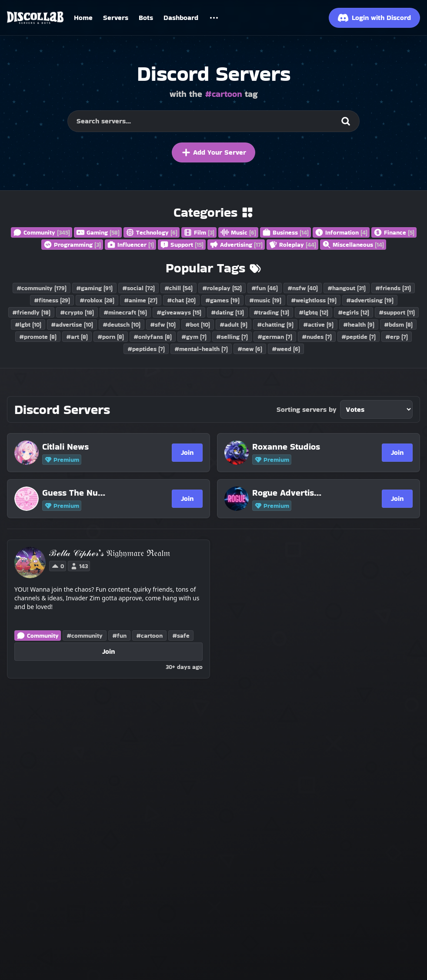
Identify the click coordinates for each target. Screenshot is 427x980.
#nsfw (303, 288)
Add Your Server (213, 152)
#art (77, 337)
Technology (152, 232)
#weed (286, 349)
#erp (397, 337)
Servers (116, 18)
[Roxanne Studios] (287, 447)
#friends (393, 288)
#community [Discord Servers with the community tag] (85, 636)
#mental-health (201, 349)
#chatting (275, 324)
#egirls (354, 312)
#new (250, 349)
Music (238, 232)
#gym (194, 337)
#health (359, 324)
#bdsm (398, 324)
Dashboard (181, 18)
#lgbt (28, 324)
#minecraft (125, 312)
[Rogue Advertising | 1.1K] (287, 493)
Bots (146, 18)
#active (318, 324)
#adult (234, 324)
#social (138, 288)
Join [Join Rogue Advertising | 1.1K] (397, 498)
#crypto (77, 312)
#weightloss (314, 300)
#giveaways (179, 312)
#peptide (359, 337)
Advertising (236, 245)
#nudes (317, 337)
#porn (111, 337)
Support (182, 245)
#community (42, 288)
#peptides (146, 349)
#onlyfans (153, 337)
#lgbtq (314, 312)
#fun (265, 288)
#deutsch (122, 324)
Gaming (98, 232)
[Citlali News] (77, 447)
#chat (181, 300)
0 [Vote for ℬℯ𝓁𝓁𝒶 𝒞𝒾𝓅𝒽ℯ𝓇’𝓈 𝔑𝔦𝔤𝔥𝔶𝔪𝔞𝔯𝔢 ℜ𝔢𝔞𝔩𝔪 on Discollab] (58, 566)
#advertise (72, 324)
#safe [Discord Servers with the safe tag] (181, 636)
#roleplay (222, 288)
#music (265, 300)
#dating (227, 312)
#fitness (52, 300)
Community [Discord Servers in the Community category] (38, 636)
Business (285, 232)
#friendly (31, 312)
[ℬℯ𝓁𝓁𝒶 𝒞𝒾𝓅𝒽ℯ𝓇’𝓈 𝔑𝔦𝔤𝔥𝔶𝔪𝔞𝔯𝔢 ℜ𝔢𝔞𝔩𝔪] (110, 553)
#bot (198, 324)
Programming (72, 245)
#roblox (97, 300)
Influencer (130, 245)
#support (397, 312)
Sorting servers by (307, 409)
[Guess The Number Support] (77, 493)
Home (83, 18)
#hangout (347, 288)
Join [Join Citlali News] (187, 452)
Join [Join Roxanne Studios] (397, 452)
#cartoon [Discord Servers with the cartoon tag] (149, 636)
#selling (232, 337)
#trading (271, 312)
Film (199, 232)
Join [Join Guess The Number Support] (187, 498)
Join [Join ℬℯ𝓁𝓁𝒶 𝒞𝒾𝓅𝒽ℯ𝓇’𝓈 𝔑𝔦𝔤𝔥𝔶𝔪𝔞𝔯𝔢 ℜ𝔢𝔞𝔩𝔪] (108, 651)
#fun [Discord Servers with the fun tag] (119, 636)
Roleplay (292, 245)
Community (42, 232)
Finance (394, 232)
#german (275, 337)
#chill (178, 288)
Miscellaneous (353, 245)
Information (341, 232)
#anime (141, 300)
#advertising (370, 300)
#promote (38, 337)
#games (222, 300)
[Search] (346, 121)
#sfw (163, 324)
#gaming (94, 288)
